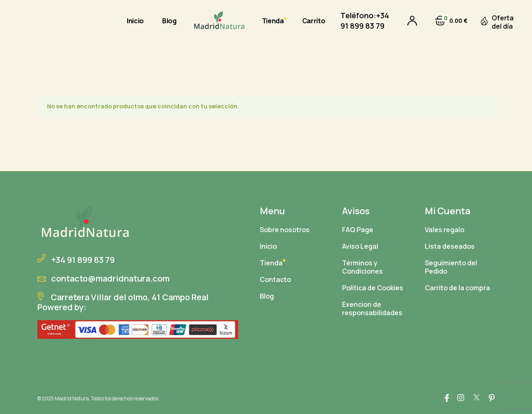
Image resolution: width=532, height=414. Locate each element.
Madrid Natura (72, 398)
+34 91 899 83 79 (365, 21)
